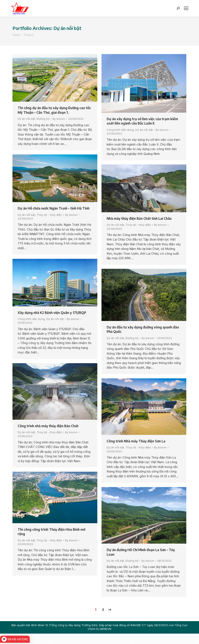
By (59, 119)
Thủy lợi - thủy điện (49, 215)
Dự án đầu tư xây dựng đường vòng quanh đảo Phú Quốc (143, 329)
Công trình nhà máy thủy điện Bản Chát (48, 426)
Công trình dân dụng (120, 130)
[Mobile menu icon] (186, 8)
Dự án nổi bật (26, 119)
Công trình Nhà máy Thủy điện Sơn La (136, 441)
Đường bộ (43, 119)
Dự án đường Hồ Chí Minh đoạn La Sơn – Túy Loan (141, 552)
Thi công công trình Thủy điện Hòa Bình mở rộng (51, 532)
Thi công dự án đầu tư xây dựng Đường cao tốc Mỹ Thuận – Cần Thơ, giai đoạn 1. (54, 110)
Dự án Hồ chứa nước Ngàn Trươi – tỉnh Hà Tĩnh (54, 208)
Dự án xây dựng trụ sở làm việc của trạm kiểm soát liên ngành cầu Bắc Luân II (142, 121)
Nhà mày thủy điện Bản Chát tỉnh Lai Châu (139, 218)
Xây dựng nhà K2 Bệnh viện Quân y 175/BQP (52, 313)
